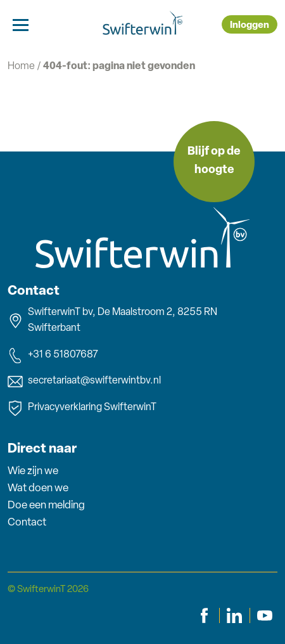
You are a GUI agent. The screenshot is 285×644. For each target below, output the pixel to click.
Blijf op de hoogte (214, 161)
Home (21, 67)
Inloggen (250, 26)
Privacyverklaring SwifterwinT (82, 408)
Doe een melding (46, 506)
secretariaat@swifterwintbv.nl (84, 382)
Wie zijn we (33, 471)
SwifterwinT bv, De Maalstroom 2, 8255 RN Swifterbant (112, 321)
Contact (27, 523)
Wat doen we (38, 488)
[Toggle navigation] (21, 24)
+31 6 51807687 (53, 356)
